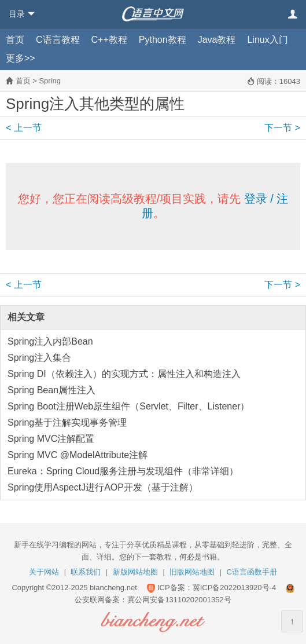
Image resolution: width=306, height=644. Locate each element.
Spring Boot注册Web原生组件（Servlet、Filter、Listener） (129, 406)
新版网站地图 (135, 572)
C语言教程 (58, 40)
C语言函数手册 (252, 572)
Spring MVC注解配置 (51, 439)
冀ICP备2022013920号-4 (235, 588)
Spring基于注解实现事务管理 (67, 422)
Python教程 (163, 40)
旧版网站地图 (192, 572)
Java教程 (217, 40)
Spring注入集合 (39, 358)
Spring (50, 81)
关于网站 (44, 572)
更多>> (21, 58)
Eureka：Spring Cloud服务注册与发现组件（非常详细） (123, 471)
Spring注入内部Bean (50, 341)
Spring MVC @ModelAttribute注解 (78, 455)
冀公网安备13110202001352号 (179, 600)
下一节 (282, 128)
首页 (15, 40)
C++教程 (109, 40)
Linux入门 (267, 40)
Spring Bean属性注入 (51, 390)
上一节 (24, 128)
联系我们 (86, 572)
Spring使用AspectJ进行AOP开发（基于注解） (103, 487)
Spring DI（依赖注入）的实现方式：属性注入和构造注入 (124, 374)
